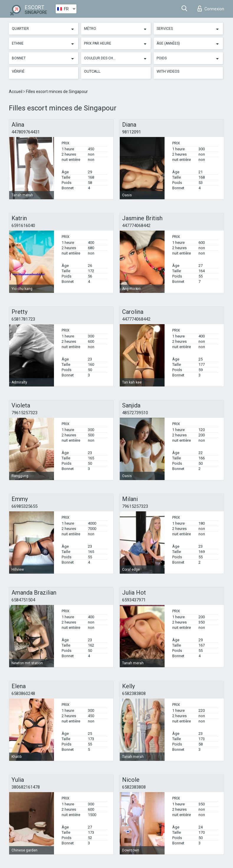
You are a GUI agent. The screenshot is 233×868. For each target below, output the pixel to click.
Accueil (16, 92)
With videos (168, 71)
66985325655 (24, 506)
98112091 (132, 132)
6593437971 (134, 600)
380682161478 (26, 787)
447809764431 (26, 132)
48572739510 (135, 413)
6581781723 (23, 319)
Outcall (92, 71)
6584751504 (23, 600)
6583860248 (23, 694)
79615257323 (24, 413)
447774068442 (136, 226)
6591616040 (23, 226)
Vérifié (18, 71)
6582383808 (134, 694)
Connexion (211, 9)
